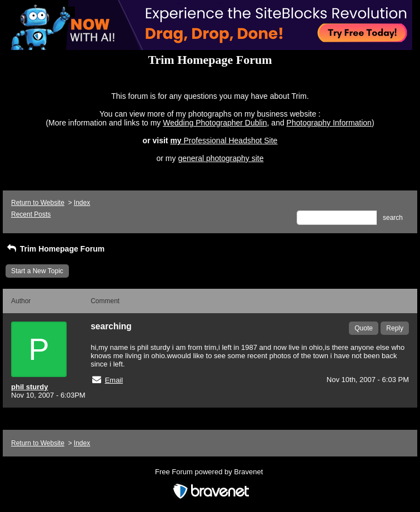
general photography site (221, 158)
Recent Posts (31, 214)
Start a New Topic (37, 271)
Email (114, 380)
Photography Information (329, 123)
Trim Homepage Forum (55, 249)
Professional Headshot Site (231, 140)
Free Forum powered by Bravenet (210, 472)
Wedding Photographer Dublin (215, 123)
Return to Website (38, 203)
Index (82, 203)
